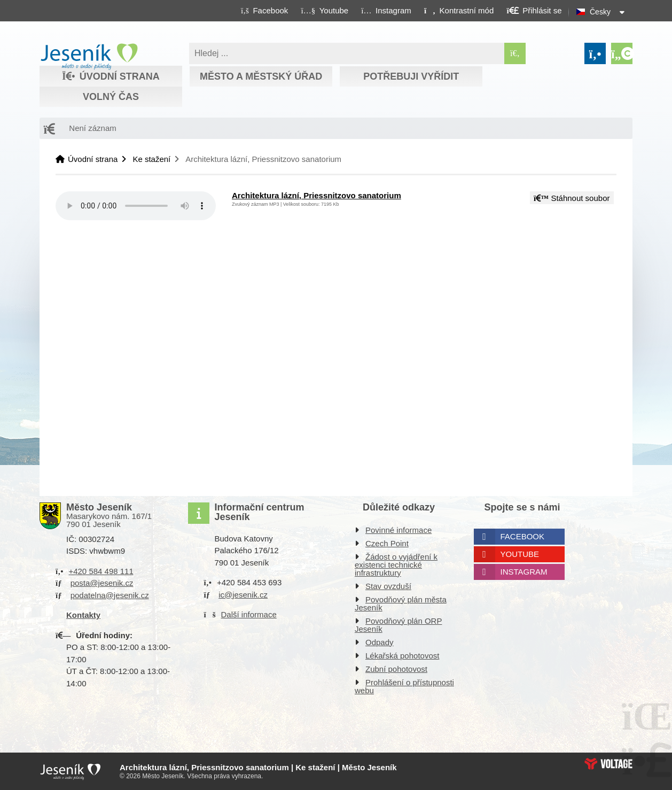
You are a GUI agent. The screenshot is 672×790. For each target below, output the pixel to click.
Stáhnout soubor (572, 198)
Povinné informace (398, 530)
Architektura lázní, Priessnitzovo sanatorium (317, 195)
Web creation (608, 764)
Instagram (524, 572)
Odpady (380, 642)
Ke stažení (151, 159)
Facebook (523, 536)
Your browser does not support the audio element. (136, 206)
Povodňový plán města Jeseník (401, 603)
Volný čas (111, 97)
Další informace (249, 614)
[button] (459, 10)
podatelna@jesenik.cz (110, 595)
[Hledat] (515, 53)
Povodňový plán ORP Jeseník (398, 625)
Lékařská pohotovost (402, 656)
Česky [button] (600, 12)
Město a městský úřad (261, 76)
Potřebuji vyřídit (411, 76)
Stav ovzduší (388, 586)
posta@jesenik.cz (102, 583)
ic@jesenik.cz (243, 595)
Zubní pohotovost (396, 669)
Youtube (520, 554)
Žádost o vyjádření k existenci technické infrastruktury (396, 565)
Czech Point (387, 543)
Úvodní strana (89, 57)
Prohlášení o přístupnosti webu (404, 686)
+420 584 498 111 (101, 571)
